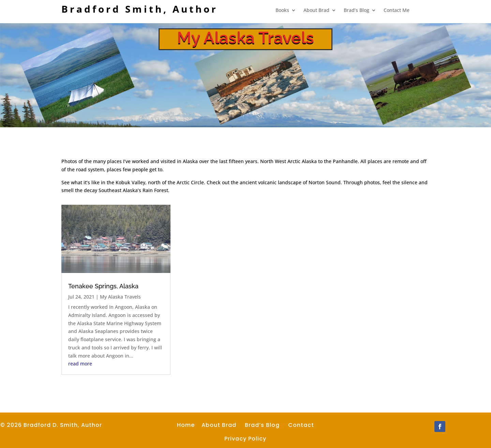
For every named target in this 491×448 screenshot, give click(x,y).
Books (282, 11)
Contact (301, 425)
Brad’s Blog (356, 11)
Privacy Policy (245, 439)
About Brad (316, 11)
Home (186, 425)
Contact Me (397, 11)
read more (80, 364)
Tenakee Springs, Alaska (103, 286)
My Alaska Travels (120, 297)
